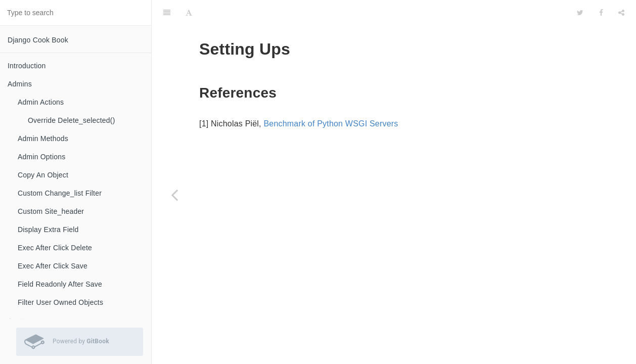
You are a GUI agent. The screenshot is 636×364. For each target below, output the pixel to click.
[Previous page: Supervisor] (174, 195)
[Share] (621, 13)
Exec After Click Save (53, 266)
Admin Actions (41, 102)
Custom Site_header (51, 211)
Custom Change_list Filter (60, 193)
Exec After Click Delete (55, 248)
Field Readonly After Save (60, 284)
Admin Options (41, 157)
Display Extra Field (48, 230)
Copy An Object (43, 175)
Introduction (27, 66)
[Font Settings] (189, 13)
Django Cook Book (38, 40)
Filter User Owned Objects (60, 302)
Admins (20, 84)
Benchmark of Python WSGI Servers (331, 124)
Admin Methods (43, 139)
